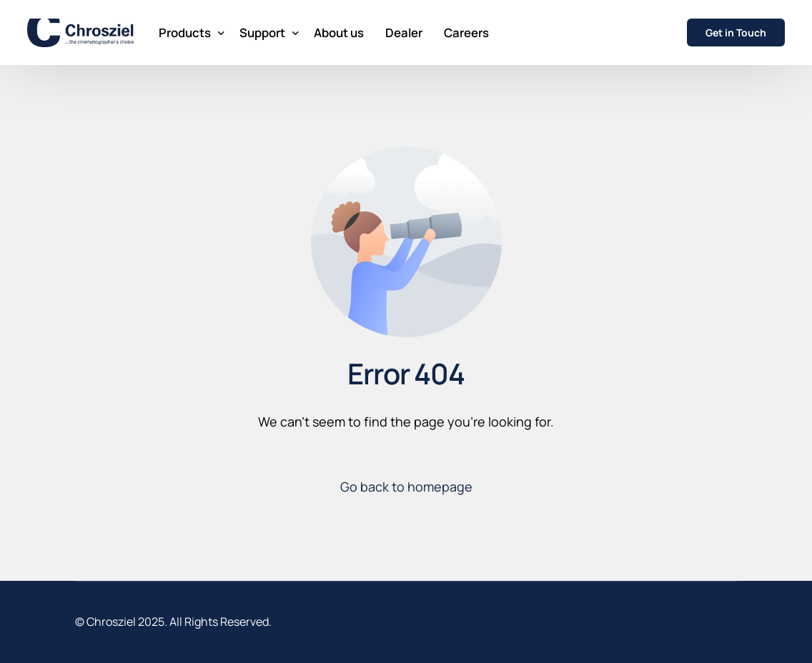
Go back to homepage (406, 487)
